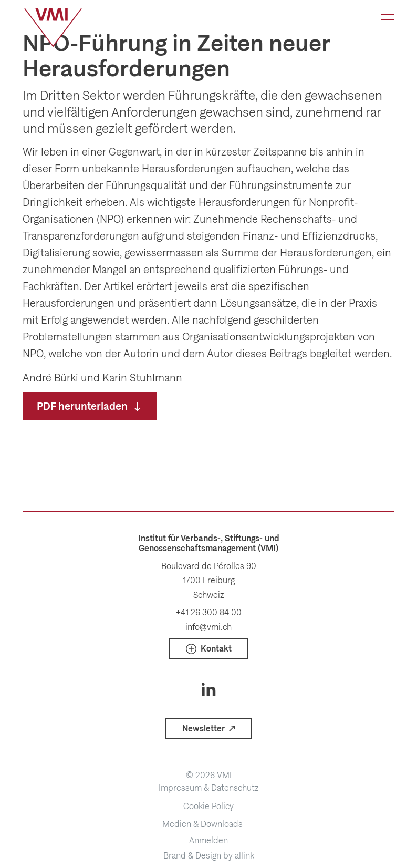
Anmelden (208, 840)
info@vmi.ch (208, 627)
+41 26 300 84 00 (209, 612)
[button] (209, 649)
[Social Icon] (209, 689)
